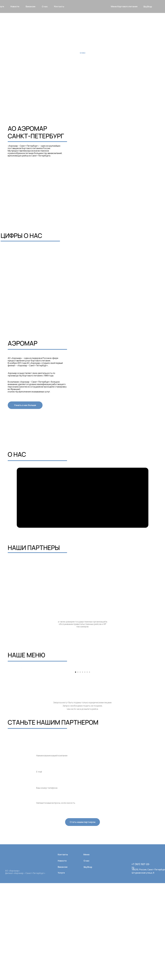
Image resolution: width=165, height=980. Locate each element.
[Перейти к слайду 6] (87, 769)
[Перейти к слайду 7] (89, 769)
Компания (39, 846)
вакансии (30, 6)
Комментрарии (42, 894)
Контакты (59, 6)
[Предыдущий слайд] (21, 717)
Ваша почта (41, 862)
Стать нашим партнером (83, 919)
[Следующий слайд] (144, 717)
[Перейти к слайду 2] (78, 769)
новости (15, 6)
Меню (86, 951)
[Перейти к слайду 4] (82, 769)
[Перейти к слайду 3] (80, 769)
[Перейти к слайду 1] (76, 769)
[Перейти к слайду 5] (85, 769)
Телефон (39, 878)
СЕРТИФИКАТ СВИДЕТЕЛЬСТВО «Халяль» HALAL (70, 184)
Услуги (61, 970)
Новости (62, 958)
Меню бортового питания (124, 6)
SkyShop (148, 7)
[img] (133, 952)
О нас (45, 7)
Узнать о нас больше (25, 405)
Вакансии (63, 964)
